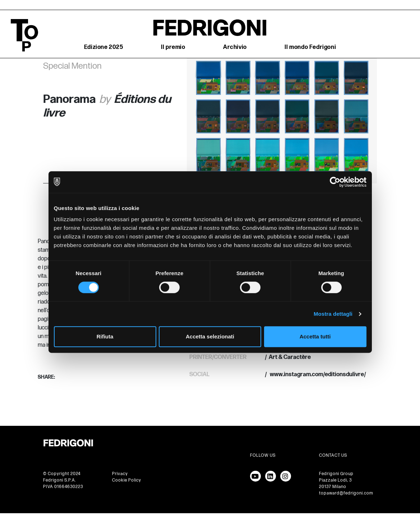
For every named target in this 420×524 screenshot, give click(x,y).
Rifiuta (105, 336)
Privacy (120, 474)
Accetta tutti (315, 336)
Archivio (235, 47)
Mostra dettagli (333, 314)
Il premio (173, 47)
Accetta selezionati (210, 336)
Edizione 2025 (104, 47)
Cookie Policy (127, 480)
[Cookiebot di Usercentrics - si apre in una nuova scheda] (335, 182)
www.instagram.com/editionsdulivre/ (317, 375)
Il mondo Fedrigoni (310, 47)
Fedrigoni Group (336, 474)
